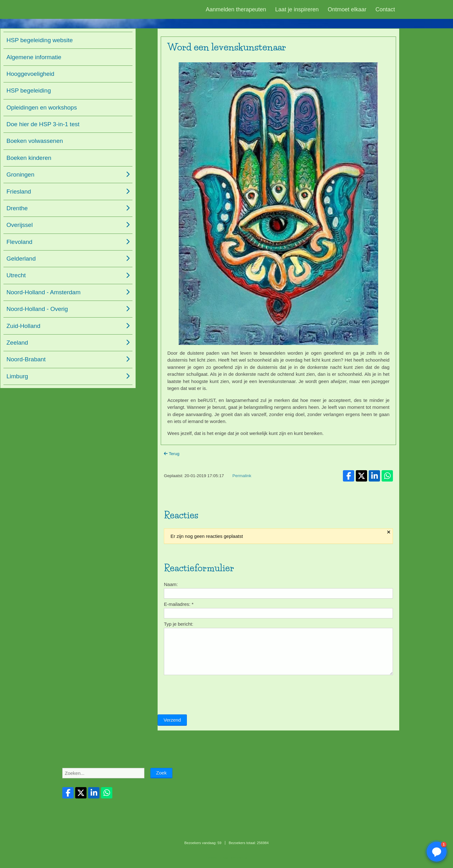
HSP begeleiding (29, 90)
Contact (385, 9)
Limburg (17, 376)
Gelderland (21, 259)
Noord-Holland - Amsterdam (44, 292)
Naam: (171, 584)
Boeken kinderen (29, 158)
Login (224, 857)
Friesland (19, 192)
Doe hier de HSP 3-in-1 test (43, 124)
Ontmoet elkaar (347, 9)
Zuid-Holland (24, 326)
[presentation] (205, 697)
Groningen (21, 175)
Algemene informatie (34, 57)
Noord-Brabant (26, 359)
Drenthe (17, 208)
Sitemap (211, 857)
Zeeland (17, 343)
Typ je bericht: (179, 624)
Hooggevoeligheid (31, 74)
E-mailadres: (179, 604)
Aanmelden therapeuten (236, 9)
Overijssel (20, 225)
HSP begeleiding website (40, 40)
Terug (172, 454)
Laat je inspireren (297, 9)
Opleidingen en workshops (42, 107)
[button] (437, 852)
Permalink (242, 476)
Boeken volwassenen (35, 141)
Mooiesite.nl (239, 857)
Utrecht (16, 275)
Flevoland (20, 242)
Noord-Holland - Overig (37, 309)
